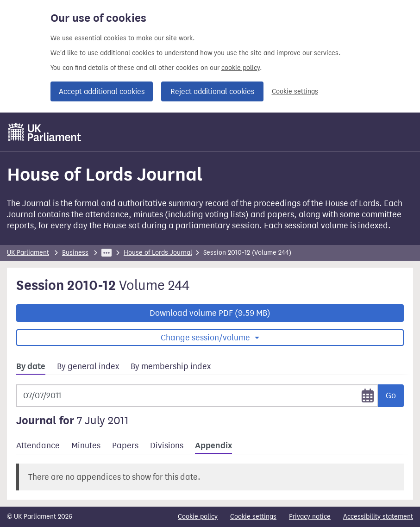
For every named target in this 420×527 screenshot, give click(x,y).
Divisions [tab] (167, 445)
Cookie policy (198, 517)
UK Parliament (28, 253)
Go (391, 395)
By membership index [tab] (171, 366)
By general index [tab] (88, 366)
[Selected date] (197, 396)
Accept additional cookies (102, 91)
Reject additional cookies (212, 91)
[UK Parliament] (45, 132)
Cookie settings (295, 91)
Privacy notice (310, 517)
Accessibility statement (378, 517)
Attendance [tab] (38, 445)
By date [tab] (31, 366)
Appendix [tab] (213, 445)
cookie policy (241, 68)
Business (75, 253)
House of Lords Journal (158, 253)
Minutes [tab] (86, 445)
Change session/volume (206, 338)
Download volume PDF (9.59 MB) (210, 313)
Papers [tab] (125, 445)
